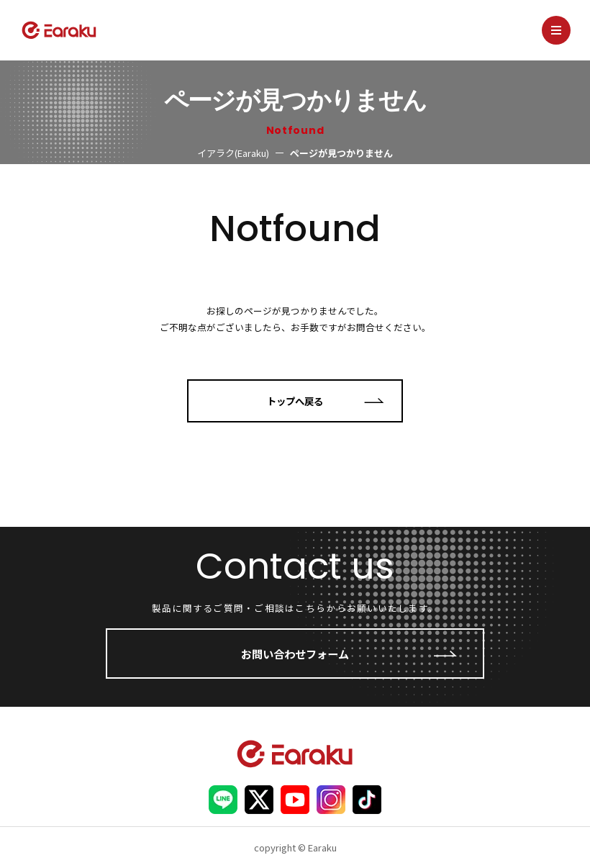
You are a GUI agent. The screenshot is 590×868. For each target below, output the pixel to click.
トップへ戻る (295, 401)
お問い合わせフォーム (295, 654)
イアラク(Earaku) (233, 153)
